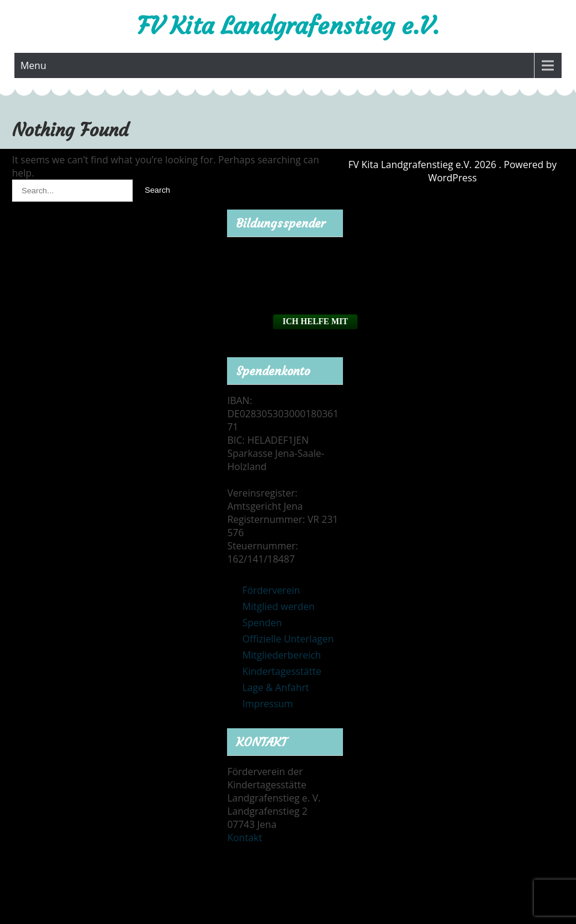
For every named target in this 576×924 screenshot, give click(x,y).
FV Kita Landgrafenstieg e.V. (288, 26)
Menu (33, 65)
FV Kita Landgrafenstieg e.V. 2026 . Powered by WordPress (453, 171)
